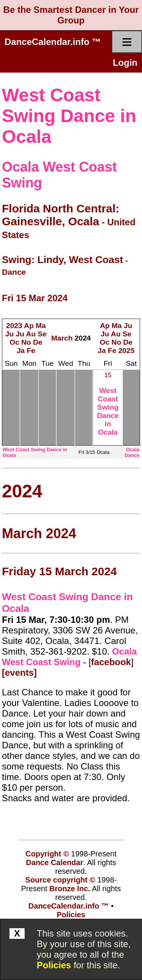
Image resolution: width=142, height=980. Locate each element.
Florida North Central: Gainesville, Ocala (61, 215)
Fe (31, 351)
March (62, 338)
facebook (111, 662)
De (38, 342)
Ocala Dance (132, 452)
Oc (14, 342)
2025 (126, 351)
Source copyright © (60, 880)
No (26, 342)
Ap (29, 326)
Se (42, 334)
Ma (41, 326)
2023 (14, 326)
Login (125, 63)
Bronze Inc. (70, 889)
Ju (9, 334)
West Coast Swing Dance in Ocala (69, 116)
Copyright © (47, 854)
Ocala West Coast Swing (69, 657)
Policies (54, 965)
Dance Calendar (55, 862)
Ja (21, 351)
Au (31, 334)
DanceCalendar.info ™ (53, 42)
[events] (19, 673)
